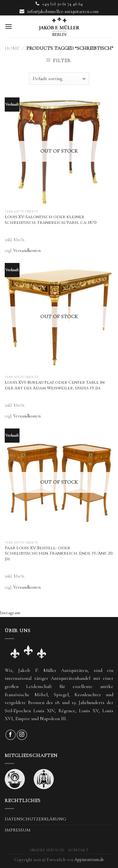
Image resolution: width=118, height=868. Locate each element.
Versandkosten (27, 250)
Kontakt (78, 850)
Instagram (10, 613)
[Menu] (8, 26)
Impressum (18, 830)
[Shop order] (59, 79)
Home (12, 48)
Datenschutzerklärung (35, 819)
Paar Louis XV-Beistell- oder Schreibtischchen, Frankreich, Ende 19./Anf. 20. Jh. (59, 554)
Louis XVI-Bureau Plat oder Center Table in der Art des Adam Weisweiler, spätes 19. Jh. (55, 385)
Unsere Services (47, 850)
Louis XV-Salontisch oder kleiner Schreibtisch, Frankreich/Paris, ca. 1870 (51, 220)
